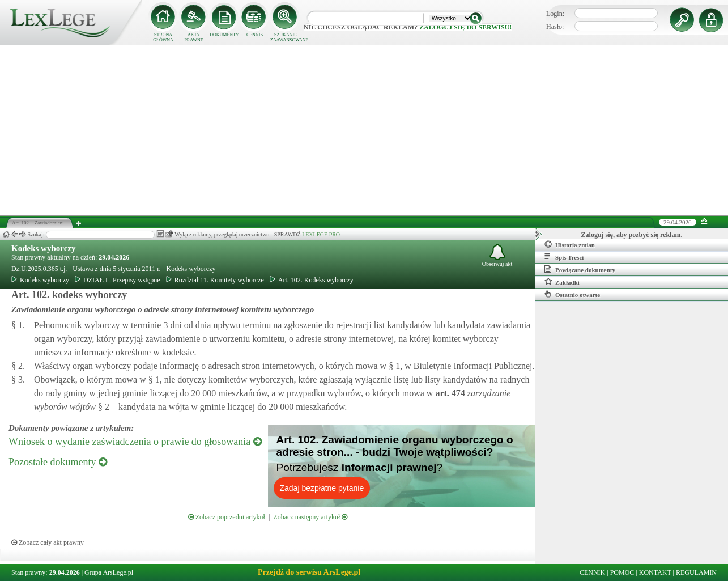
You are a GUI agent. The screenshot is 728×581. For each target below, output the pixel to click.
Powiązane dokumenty (580, 269)
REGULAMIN (696, 572)
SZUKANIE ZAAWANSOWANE (286, 37)
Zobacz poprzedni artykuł (227, 517)
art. (449, 393)
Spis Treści (564, 257)
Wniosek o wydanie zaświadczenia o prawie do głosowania (135, 442)
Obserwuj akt (497, 255)
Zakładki (562, 282)
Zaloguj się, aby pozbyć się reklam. (632, 235)
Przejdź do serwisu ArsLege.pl (309, 572)
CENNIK (255, 35)
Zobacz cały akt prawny (48, 542)
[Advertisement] (364, 130)
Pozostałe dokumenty (58, 462)
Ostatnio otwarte (572, 294)
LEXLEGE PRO (321, 234)
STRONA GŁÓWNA (163, 37)
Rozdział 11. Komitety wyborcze (215, 280)
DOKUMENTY (224, 35)
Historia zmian (570, 244)
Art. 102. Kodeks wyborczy (312, 280)
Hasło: (555, 27)
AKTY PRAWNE (193, 37)
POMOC (622, 572)
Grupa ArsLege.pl (109, 572)
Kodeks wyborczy (43, 248)
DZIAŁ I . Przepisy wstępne (118, 280)
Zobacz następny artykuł (310, 517)
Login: (555, 14)
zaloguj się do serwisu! (465, 27)
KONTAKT (655, 572)
